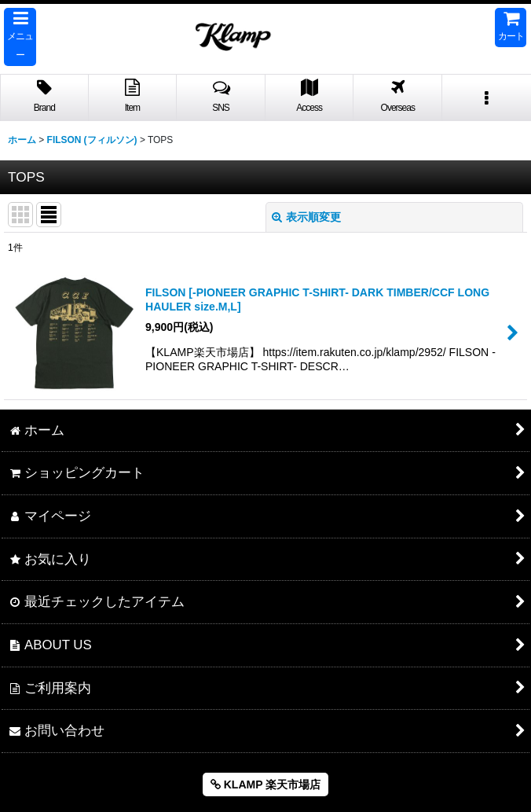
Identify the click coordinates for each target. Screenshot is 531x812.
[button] (20, 37)
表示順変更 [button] (306, 217)
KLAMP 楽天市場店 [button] (265, 784)
